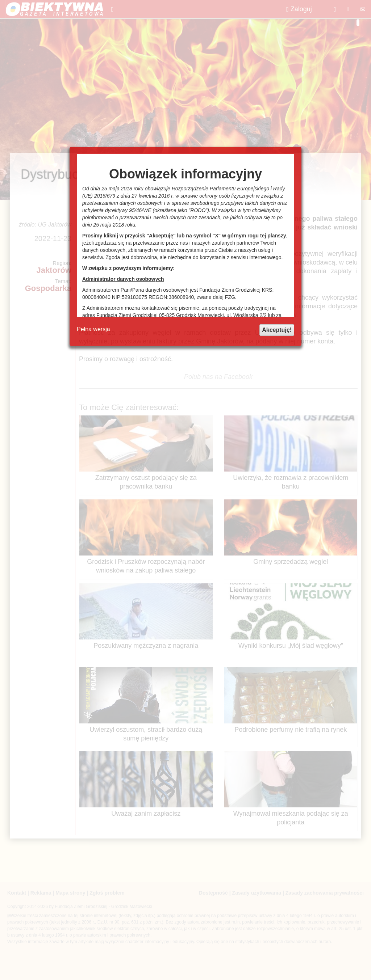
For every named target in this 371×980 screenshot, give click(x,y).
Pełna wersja (93, 329)
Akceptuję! (277, 330)
